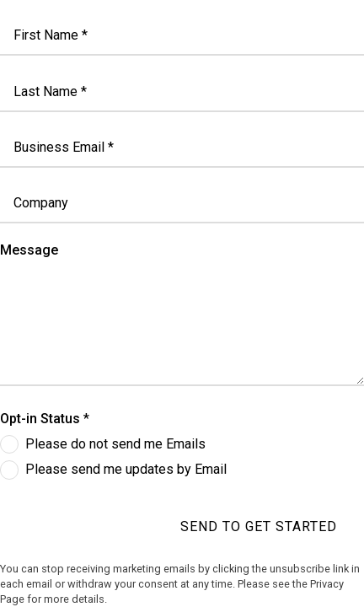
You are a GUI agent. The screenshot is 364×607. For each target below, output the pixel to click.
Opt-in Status (40, 419)
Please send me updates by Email (126, 469)
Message (29, 250)
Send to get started (259, 526)
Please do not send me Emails (115, 444)
